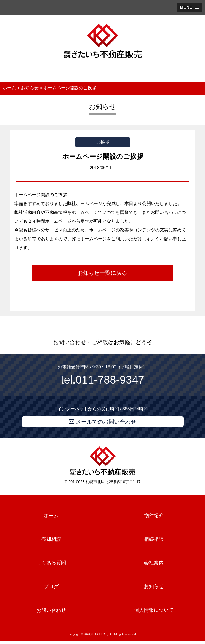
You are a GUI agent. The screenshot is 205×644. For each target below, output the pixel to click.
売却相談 (51, 539)
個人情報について (154, 610)
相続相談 (154, 539)
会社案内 (154, 563)
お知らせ (154, 586)
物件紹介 (154, 516)
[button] (190, 7)
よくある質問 (51, 563)
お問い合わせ (51, 610)
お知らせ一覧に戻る (102, 273)
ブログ (51, 586)
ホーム (51, 516)
